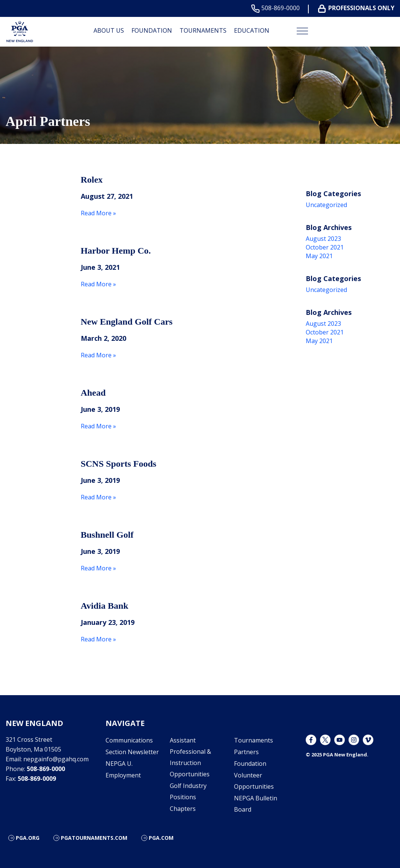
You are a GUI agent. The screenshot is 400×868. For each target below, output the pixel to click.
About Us (109, 30)
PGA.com (161, 838)
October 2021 (325, 247)
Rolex (92, 180)
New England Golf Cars (127, 322)
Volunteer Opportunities (254, 781)
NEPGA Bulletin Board (256, 804)
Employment (123, 775)
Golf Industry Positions (188, 791)
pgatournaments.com (94, 838)
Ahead (93, 393)
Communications (129, 740)
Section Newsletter (132, 752)
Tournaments (203, 30)
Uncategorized (326, 205)
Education (252, 30)
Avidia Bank (105, 606)
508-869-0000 (277, 8)
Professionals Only (358, 8)
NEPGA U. (119, 764)
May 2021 (319, 256)
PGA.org (28, 838)
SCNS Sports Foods (118, 464)
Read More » (98, 213)
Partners (246, 752)
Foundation (152, 30)
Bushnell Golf (107, 535)
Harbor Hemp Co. (116, 251)
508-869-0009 (37, 779)
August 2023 (323, 239)
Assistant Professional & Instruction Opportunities (190, 757)
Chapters (183, 809)
